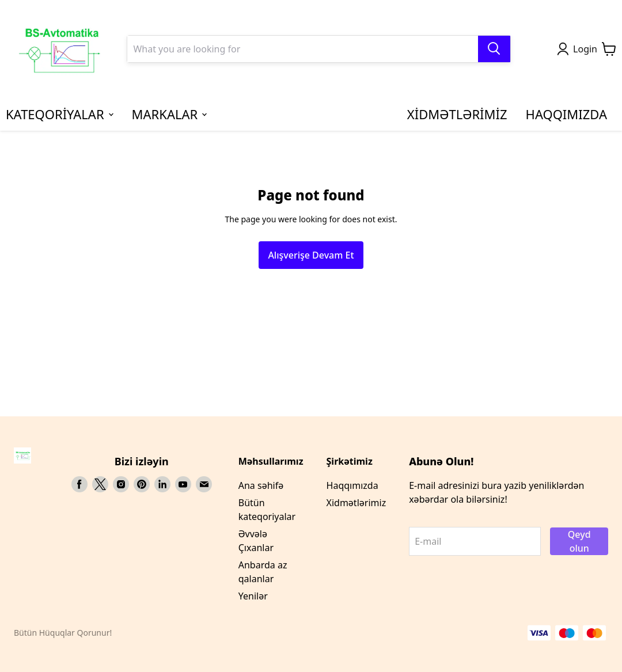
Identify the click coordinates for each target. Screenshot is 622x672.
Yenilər (253, 596)
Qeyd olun (579, 541)
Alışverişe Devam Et (311, 255)
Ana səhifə (261, 485)
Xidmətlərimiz (356, 503)
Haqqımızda (352, 485)
